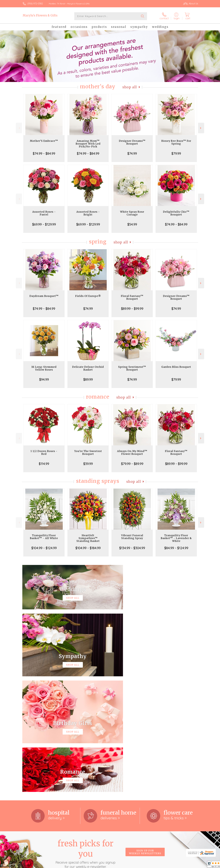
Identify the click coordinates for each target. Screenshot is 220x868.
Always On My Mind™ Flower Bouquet (132, 452)
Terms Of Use (137, 865)
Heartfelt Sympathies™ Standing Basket (88, 538)
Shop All (130, 87)
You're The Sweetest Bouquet (88, 452)
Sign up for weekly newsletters (145, 736)
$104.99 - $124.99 (44, 548)
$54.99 (132, 224)
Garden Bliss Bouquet (176, 367)
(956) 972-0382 (35, 4)
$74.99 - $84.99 (44, 153)
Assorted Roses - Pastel (44, 213)
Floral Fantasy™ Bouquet (132, 297)
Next (201, 128)
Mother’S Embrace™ (44, 141)
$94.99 (44, 379)
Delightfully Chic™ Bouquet (176, 213)
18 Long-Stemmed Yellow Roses (44, 368)
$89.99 (88, 379)
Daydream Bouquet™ (44, 296)
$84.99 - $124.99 (176, 548)
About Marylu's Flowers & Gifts (41, 773)
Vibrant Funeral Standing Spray (132, 537)
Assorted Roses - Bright (88, 213)
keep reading (129, 778)
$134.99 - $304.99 (132, 548)
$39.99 (88, 464)
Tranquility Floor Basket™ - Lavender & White (176, 538)
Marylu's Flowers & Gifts (40, 15)
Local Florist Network (173, 865)
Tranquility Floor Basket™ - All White (44, 537)
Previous (19, 128)
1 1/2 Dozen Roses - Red (44, 452)
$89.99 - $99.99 (132, 309)
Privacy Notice (153, 865)
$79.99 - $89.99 (132, 464)
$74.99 (132, 153)
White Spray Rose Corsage (132, 213)
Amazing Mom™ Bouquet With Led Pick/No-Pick (88, 144)
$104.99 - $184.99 (88, 548)
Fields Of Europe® (88, 296)
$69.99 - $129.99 (44, 224)
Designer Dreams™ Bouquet (132, 142)
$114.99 (44, 464)
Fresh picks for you (86, 738)
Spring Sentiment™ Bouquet (132, 368)
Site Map (191, 865)
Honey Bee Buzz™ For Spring (176, 142)
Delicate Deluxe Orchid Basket (88, 368)
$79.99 (176, 153)
